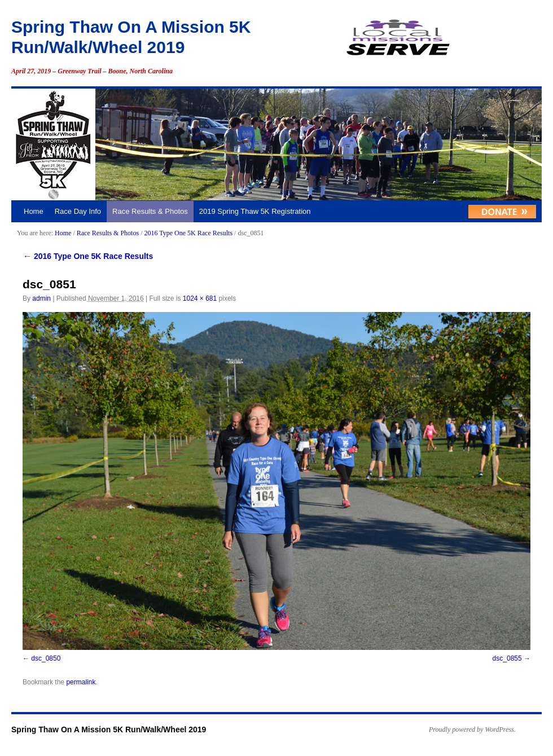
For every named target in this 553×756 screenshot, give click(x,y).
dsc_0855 (507, 658)
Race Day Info (78, 211)
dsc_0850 (46, 658)
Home (34, 211)
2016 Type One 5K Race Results (188, 233)
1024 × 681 (200, 298)
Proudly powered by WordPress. (472, 729)
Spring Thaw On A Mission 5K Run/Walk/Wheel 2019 (109, 729)
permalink (81, 682)
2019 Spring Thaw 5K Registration (255, 211)
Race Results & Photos (150, 211)
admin (41, 298)
